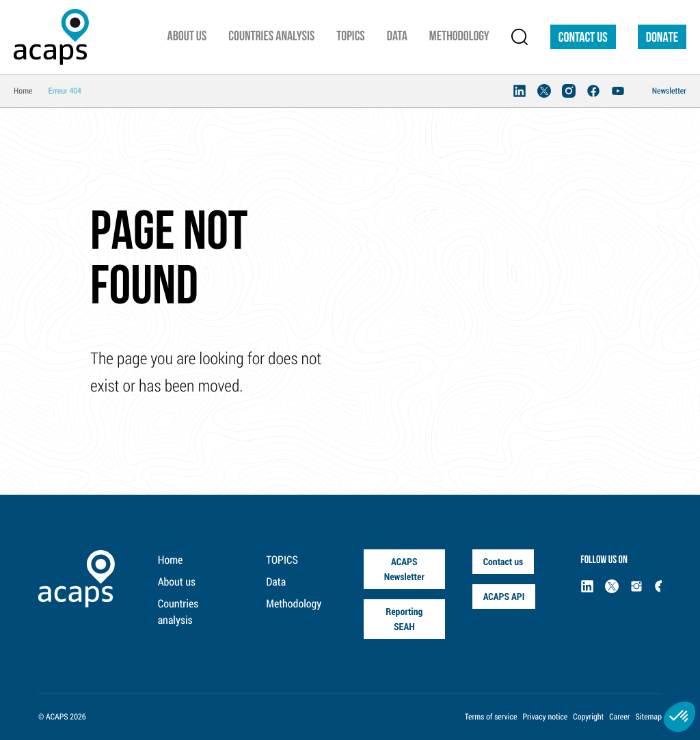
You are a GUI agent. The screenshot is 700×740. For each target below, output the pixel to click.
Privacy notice (545, 717)
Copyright (588, 717)
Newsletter (669, 91)
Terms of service (491, 717)
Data (276, 582)
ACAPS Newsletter (404, 569)
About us (177, 582)
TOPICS (282, 560)
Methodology (294, 604)
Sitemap (648, 717)
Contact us (583, 38)
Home (171, 560)
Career (619, 717)
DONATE (662, 38)
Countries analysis (178, 612)
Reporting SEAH (404, 619)
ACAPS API (504, 596)
